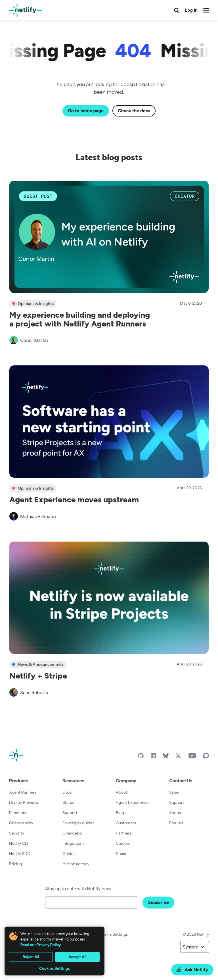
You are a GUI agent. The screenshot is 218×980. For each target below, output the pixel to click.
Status (68, 802)
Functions (18, 813)
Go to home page (86, 111)
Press (121, 854)
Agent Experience (132, 802)
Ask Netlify (192, 970)
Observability (21, 823)
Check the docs (134, 111)
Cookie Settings (113, 934)
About (121, 792)
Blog (120, 813)
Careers (123, 843)
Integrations (73, 843)
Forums (176, 823)
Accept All (77, 957)
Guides (69, 854)
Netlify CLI (19, 843)
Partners (124, 833)
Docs (67, 792)
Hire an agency (76, 864)
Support (70, 813)
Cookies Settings (54, 968)
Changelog (73, 833)
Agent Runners (23, 792)
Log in (191, 10)
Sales (174, 792)
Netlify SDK (20, 854)
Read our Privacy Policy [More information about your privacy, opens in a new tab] (41, 945)
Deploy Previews (24, 802)
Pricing (15, 864)
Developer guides (78, 823)
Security (17, 833)
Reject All (31, 957)
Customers (126, 823)
